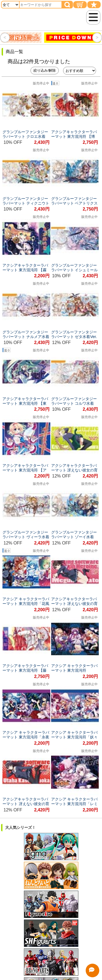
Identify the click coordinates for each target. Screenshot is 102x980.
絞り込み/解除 (45, 70)
